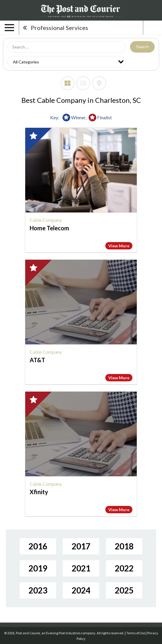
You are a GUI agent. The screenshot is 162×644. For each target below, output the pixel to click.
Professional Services (59, 28)
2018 (124, 546)
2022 (124, 568)
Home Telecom (49, 228)
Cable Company (46, 220)
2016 (38, 546)
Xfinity (39, 492)
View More (119, 246)
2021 (81, 568)
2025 (124, 590)
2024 (81, 590)
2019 (38, 568)
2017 (81, 546)
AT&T (37, 360)
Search (142, 47)
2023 (38, 590)
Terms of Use (136, 633)
